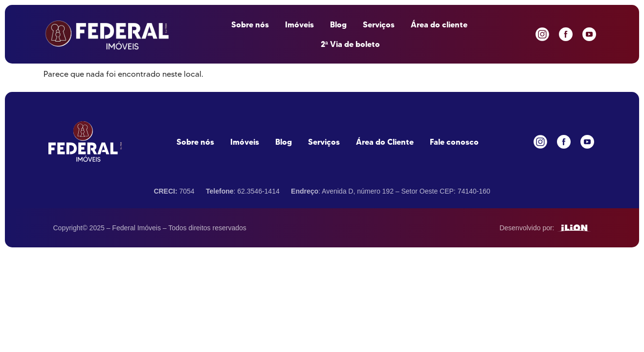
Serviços (379, 24)
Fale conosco (454, 142)
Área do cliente (439, 24)
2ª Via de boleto (350, 44)
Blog (338, 24)
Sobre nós (250, 24)
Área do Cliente (385, 142)
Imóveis (300, 24)
